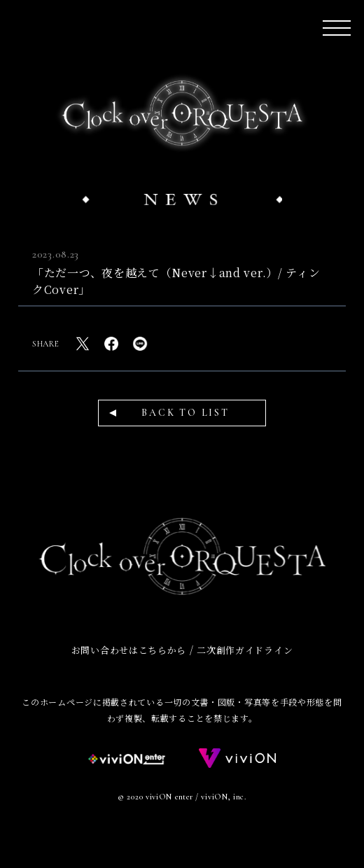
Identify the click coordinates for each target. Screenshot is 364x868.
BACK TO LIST (185, 413)
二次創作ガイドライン (245, 650)
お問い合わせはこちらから (129, 650)
